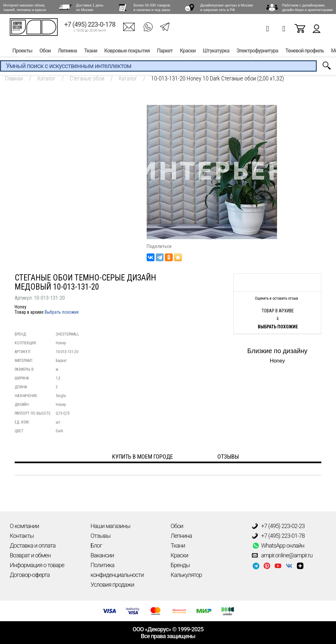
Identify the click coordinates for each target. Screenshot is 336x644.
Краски (188, 51)
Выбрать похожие (62, 312)
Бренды (180, 565)
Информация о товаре (37, 565)
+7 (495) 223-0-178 (90, 25)
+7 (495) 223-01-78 (278, 536)
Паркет (165, 51)
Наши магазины (110, 526)
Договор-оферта (30, 575)
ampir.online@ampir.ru (282, 555)
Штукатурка (216, 51)
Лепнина (67, 51)
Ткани (91, 51)
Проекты (22, 51)
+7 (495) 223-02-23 (278, 526)
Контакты (22, 536)
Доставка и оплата (33, 545)
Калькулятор (186, 575)
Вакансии (102, 555)
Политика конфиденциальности (117, 570)
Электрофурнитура (257, 51)
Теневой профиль (305, 51)
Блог (96, 545)
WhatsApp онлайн (278, 546)
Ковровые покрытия (127, 51)
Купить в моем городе (143, 457)
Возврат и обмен (30, 555)
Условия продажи (112, 585)
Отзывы (101, 536)
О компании (24, 526)
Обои (45, 51)
